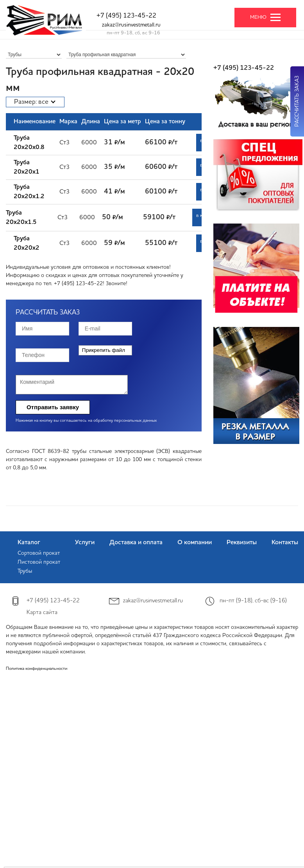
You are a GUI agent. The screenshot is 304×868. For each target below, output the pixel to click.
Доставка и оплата (136, 543)
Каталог (29, 543)
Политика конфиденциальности (37, 669)
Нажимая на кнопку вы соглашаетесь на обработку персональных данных (86, 421)
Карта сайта (42, 613)
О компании (195, 543)
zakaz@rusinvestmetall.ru (131, 25)
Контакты (285, 543)
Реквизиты (242, 543)
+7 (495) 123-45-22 (126, 16)
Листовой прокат (39, 562)
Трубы (25, 571)
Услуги (85, 543)
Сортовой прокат (39, 553)
